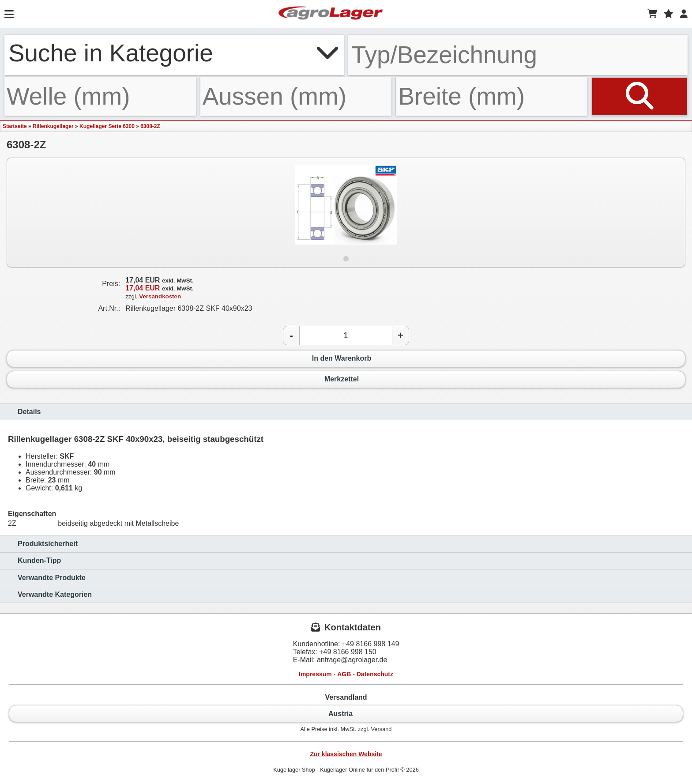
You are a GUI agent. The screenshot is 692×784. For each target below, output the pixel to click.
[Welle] (100, 96)
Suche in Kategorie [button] (174, 53)
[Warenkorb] (652, 14)
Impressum (315, 674)
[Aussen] (296, 96)
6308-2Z (150, 126)
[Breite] (492, 96)
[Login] (684, 14)
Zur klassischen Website (346, 754)
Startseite (15, 126)
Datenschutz (375, 674)
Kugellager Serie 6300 (107, 126)
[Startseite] (331, 14)
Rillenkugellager (53, 126)
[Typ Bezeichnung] (518, 55)
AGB (344, 674)
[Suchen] (640, 96)
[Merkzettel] (669, 14)
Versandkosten (160, 296)
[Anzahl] (346, 335)
